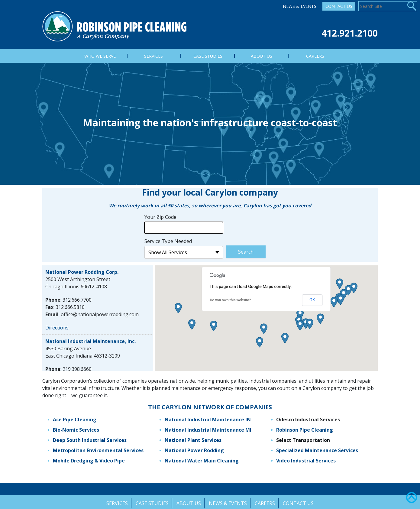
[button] (300, 311)
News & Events (300, 6)
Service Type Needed (168, 238)
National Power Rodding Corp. (82, 269)
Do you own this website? (230, 297)
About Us (189, 500)
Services (117, 500)
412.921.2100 (350, 33)
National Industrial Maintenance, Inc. (90, 338)
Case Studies (152, 500)
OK (312, 297)
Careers (265, 500)
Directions (57, 324)
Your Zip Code (160, 214)
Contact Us (339, 6)
